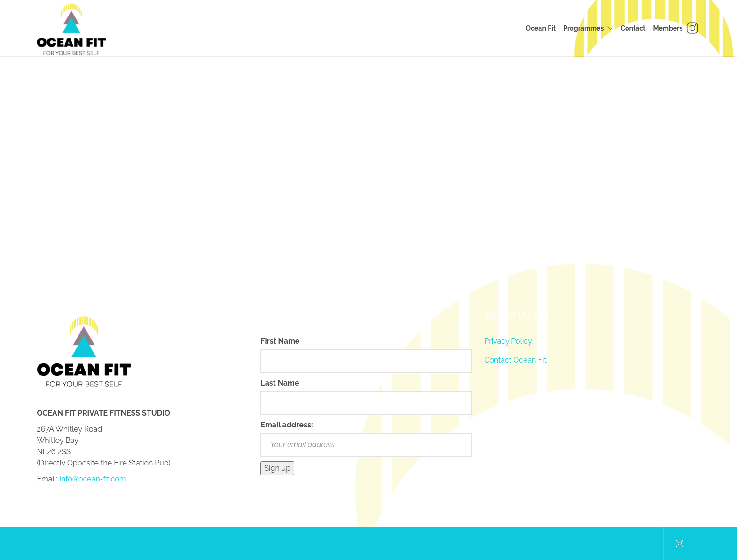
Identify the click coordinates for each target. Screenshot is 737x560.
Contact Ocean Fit (515, 360)
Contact (633, 28)
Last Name (280, 383)
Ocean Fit (541, 28)
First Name (280, 341)
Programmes (583, 28)
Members (668, 28)
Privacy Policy (508, 341)
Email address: (286, 425)
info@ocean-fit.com (93, 479)
